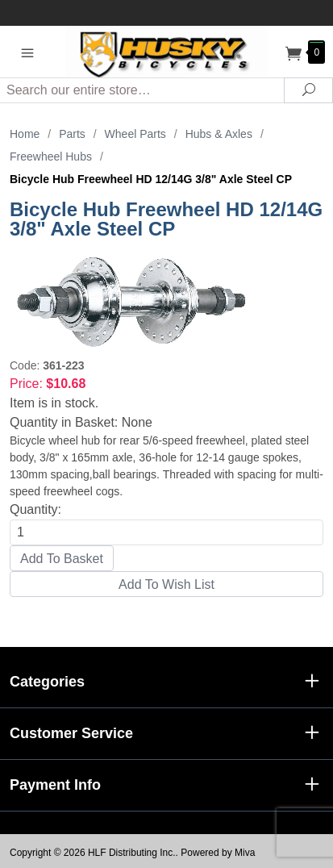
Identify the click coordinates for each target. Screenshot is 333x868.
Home (25, 134)
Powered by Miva (218, 853)
